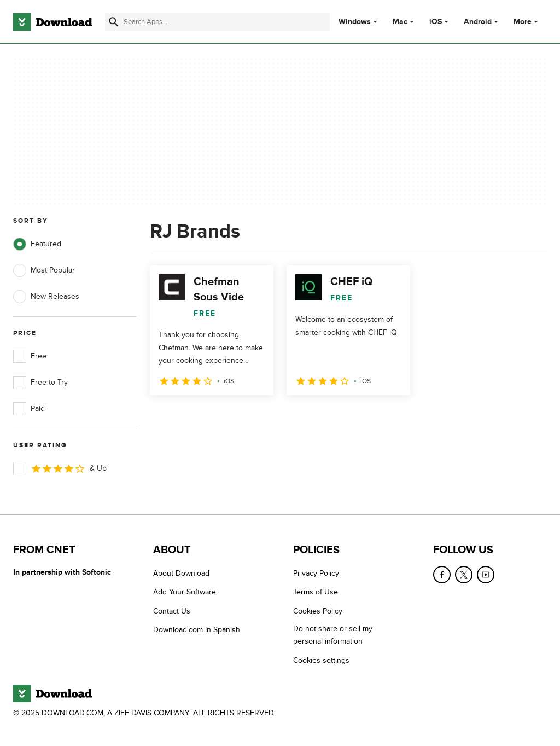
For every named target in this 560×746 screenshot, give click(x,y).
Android (478, 22)
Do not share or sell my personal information (333, 635)
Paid (29, 409)
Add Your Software (185, 592)
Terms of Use (316, 592)
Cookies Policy (318, 611)
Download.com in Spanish (197, 630)
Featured (37, 244)
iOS (436, 22)
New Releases (46, 297)
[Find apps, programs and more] (217, 22)
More (527, 22)
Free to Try (40, 383)
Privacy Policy (316, 573)
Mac (400, 22)
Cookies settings (321, 660)
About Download (181, 573)
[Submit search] (114, 22)
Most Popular (44, 270)
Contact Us (172, 611)
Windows (355, 22)
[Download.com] (52, 22)
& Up (60, 469)
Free (30, 356)
